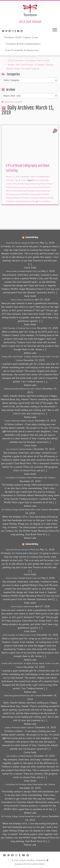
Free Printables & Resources (22, 50)
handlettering (33, 191)
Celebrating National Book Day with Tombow (23, 389)
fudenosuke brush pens (16, 187)
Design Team (29, 177)
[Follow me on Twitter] (7, 31)
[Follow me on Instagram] (13, 31)
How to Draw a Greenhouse (22, 300)
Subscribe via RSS (13, 102)
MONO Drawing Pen (32, 194)
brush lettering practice (25, 184)
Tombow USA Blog (32, 237)
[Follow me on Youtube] (19, 31)
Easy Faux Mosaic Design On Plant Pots (23, 243)
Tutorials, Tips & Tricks (16, 180)
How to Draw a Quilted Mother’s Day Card (23, 271)
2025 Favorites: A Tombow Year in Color (29, 60)
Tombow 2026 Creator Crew (21, 37)
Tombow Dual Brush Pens (42, 198)
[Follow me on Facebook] (10, 31)
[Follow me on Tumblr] (16, 31)
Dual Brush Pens (44, 184)
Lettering (45, 191)
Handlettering (43, 177)
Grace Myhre (44, 201)
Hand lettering (20, 191)
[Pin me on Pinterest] (22, 31)
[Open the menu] (55, 30)
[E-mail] (4, 31)
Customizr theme (37, 864)
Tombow (26, 198)
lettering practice (14, 194)
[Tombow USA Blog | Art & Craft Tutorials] (30, 10)
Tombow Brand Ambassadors (23, 44)
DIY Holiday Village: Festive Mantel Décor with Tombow (25, 510)
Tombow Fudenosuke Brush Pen (21, 201)
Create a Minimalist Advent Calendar (19, 421)
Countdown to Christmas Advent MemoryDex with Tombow (30, 478)
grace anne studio (36, 187)
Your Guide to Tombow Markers (20, 449)
